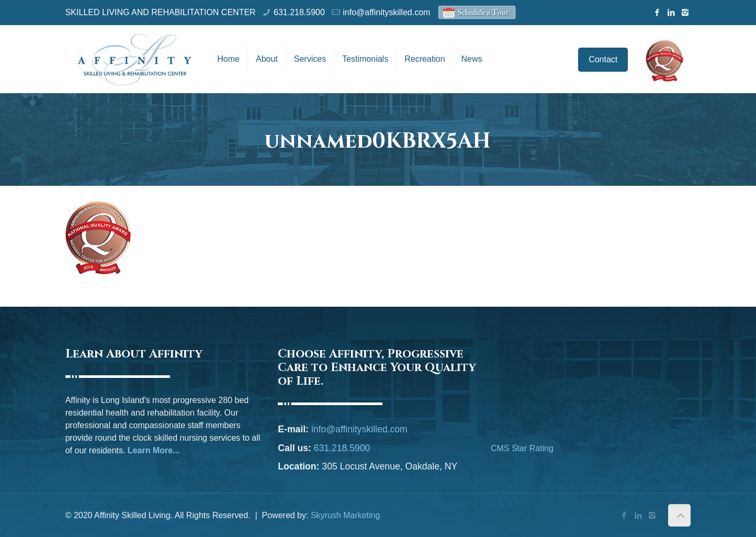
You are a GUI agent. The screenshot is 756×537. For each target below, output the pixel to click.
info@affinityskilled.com (386, 12)
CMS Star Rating (522, 448)
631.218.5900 (299, 12)
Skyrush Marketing (346, 515)
